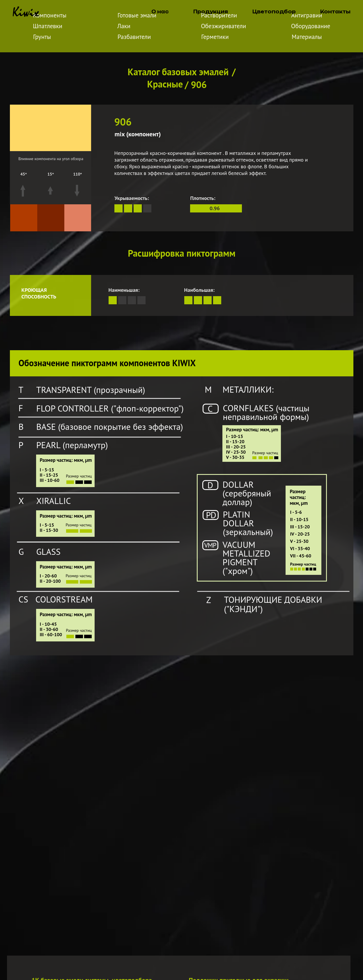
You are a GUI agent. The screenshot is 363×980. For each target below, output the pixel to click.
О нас (160, 12)
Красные (165, 84)
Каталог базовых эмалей (178, 72)
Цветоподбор (274, 12)
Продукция (211, 12)
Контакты (335, 12)
